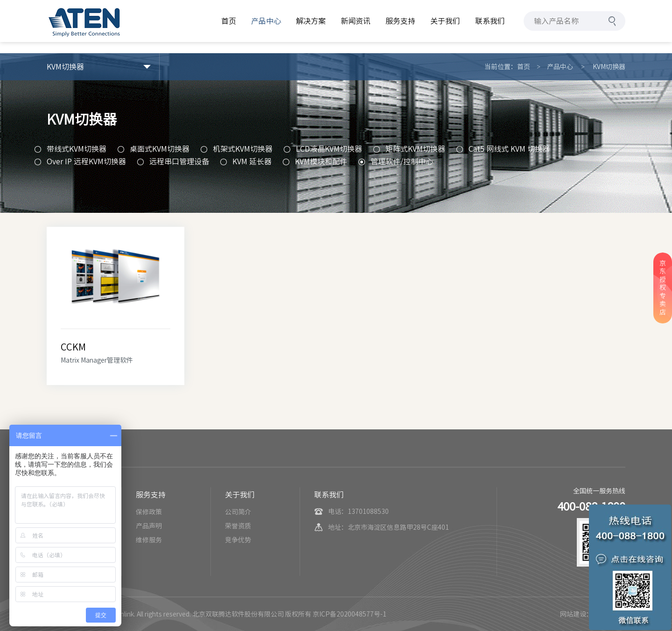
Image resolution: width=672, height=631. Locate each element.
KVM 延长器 (252, 161)
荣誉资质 (238, 526)
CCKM (73, 347)
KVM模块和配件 (321, 161)
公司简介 (238, 512)
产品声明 (149, 526)
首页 (524, 67)
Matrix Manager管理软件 (97, 360)
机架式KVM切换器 (243, 149)
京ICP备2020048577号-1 (350, 614)
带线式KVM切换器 (77, 149)
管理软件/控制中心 (402, 161)
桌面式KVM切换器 (160, 149)
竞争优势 (238, 540)
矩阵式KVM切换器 (415, 149)
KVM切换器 (609, 67)
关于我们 (240, 495)
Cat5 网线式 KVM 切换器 (509, 149)
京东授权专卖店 (663, 288)
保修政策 (149, 512)
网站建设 (573, 614)
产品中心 (560, 67)
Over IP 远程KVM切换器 (86, 161)
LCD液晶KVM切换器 (329, 149)
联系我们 (329, 495)
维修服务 (149, 540)
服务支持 (151, 495)
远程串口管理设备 (179, 161)
